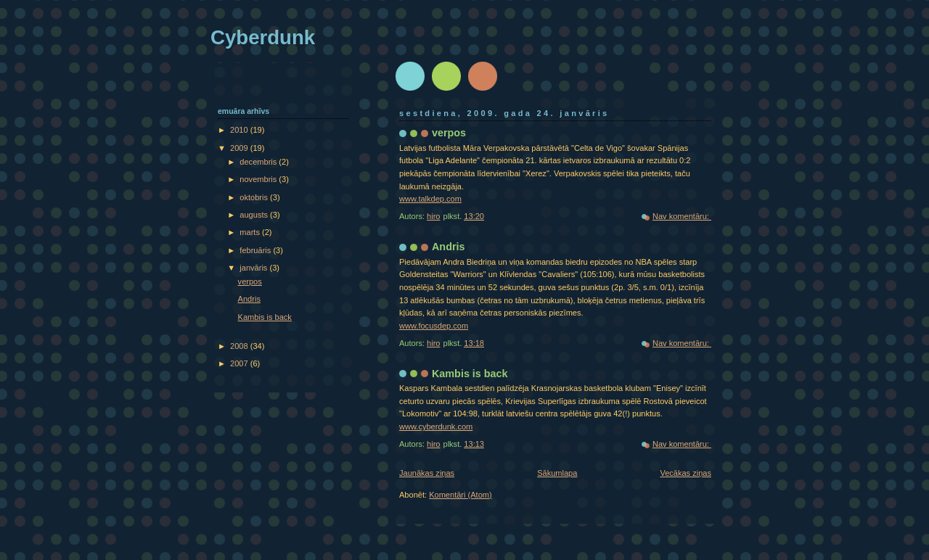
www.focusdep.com (434, 326)
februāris (256, 250)
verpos (449, 133)
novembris (259, 179)
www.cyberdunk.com (436, 427)
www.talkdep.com (430, 199)
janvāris (254, 268)
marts (251, 232)
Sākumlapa (557, 473)
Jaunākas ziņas (427, 473)
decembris (259, 162)
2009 (240, 148)
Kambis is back (470, 374)
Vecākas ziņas (686, 473)
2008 (240, 346)
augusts (255, 215)
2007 (240, 363)
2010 (240, 130)
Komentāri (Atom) (461, 495)
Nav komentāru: (682, 216)
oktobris (255, 197)
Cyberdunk (263, 37)
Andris (448, 247)
